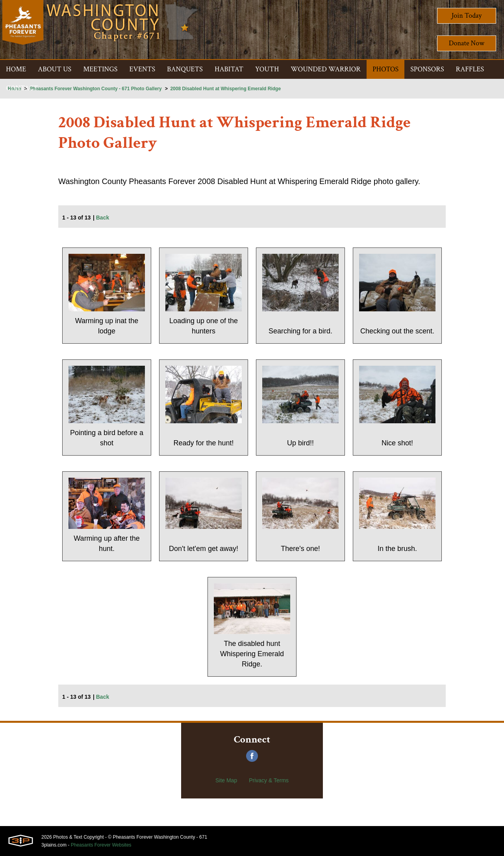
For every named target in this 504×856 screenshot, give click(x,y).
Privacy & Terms (269, 780)
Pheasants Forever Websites (101, 845)
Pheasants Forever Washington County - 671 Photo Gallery (96, 89)
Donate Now (467, 43)
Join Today (467, 16)
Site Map (226, 780)
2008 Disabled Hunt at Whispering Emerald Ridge (225, 89)
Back (103, 218)
